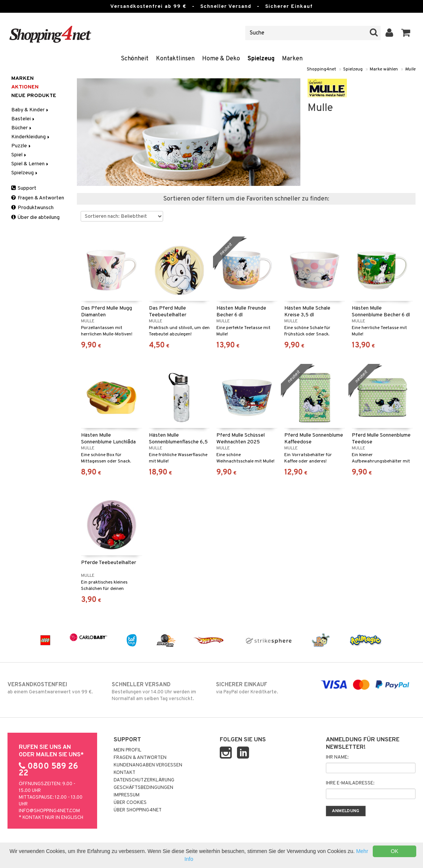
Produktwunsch (32, 208)
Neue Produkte (34, 96)
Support (24, 188)
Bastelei (23, 119)
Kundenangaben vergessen (148, 765)
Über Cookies (130, 803)
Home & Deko (221, 59)
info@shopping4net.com (49, 811)
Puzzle (22, 146)
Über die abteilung (35, 218)
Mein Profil (127, 750)
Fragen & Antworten (38, 198)
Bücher (22, 128)
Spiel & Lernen (30, 164)
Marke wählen (384, 69)
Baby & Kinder (30, 110)
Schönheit (135, 59)
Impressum (127, 795)
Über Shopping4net (138, 810)
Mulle (410, 69)
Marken (292, 59)
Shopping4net (321, 69)
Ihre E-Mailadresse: (350, 783)
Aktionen (25, 87)
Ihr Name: (337, 757)
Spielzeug (261, 59)
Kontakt (124, 773)
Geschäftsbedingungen (143, 788)
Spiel (19, 155)
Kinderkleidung (31, 137)
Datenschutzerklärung (144, 780)
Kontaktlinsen (175, 59)
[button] (406, 33)
